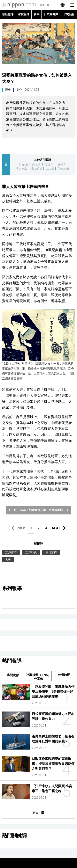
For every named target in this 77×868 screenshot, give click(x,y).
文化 (19, 90)
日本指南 (68, 14)
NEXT (56, 528)
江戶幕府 (11, 553)
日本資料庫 (51, 14)
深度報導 (24, 14)
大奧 (8, 560)
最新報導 (8, 14)
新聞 (37, 14)
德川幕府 (51, 553)
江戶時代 (31, 553)
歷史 (8, 90)
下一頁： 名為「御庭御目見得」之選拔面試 (39, 510)
